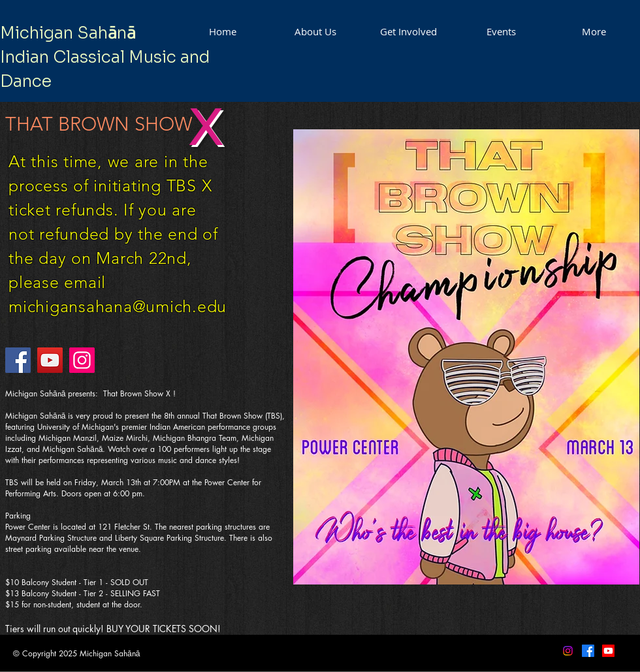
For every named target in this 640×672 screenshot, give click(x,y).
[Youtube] (608, 651)
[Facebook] (18, 360)
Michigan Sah (54, 33)
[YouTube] (50, 360)
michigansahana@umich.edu (118, 306)
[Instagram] (82, 360)
